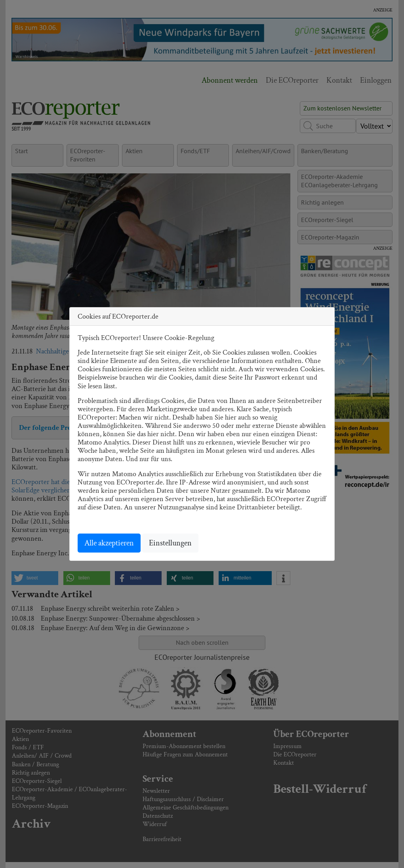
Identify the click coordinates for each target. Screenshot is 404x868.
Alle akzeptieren (109, 543)
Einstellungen (170, 543)
